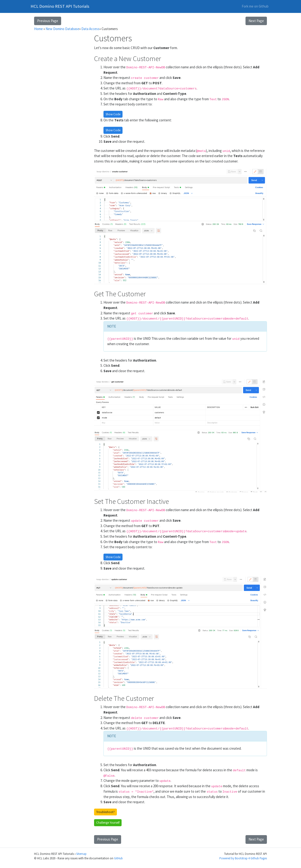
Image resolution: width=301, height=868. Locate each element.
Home (38, 29)
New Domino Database (62, 29)
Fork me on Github (255, 6)
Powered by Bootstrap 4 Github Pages (243, 858)
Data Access (90, 29)
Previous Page (48, 21)
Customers (110, 29)
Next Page (256, 21)
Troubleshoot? (105, 812)
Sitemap (81, 854)
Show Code (113, 114)
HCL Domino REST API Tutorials (60, 6)
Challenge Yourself (108, 823)
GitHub (118, 858)
